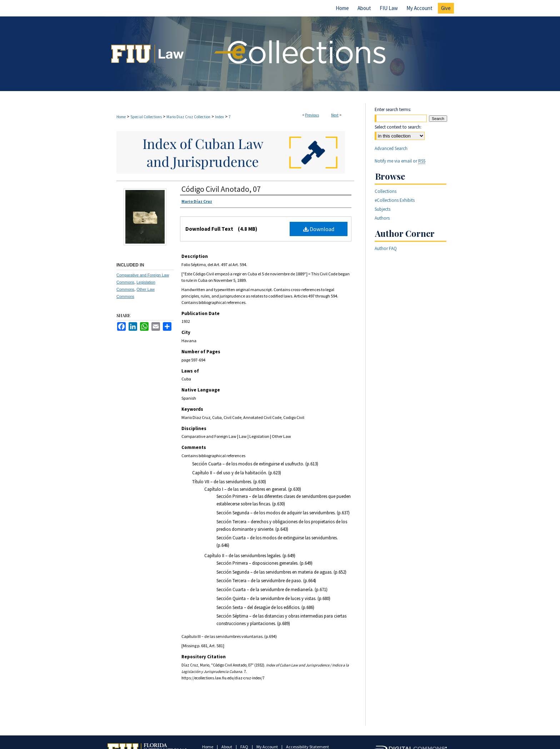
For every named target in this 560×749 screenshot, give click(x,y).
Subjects (382, 209)
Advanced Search (391, 148)
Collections (386, 191)
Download (319, 229)
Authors (382, 218)
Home (121, 117)
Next (335, 115)
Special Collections (146, 117)
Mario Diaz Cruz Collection (188, 117)
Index (219, 117)
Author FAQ (386, 248)
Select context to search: (398, 127)
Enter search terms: (393, 109)
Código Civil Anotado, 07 (221, 189)
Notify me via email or (400, 161)
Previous (312, 115)
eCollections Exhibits (395, 200)
